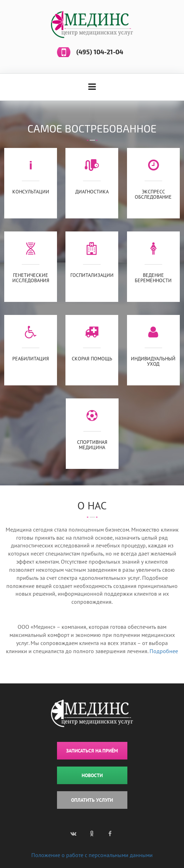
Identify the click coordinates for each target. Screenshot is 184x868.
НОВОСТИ (92, 775)
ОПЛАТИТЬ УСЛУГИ (92, 800)
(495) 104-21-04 (100, 52)
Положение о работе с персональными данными (92, 855)
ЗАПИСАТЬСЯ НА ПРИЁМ (92, 751)
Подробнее (164, 651)
